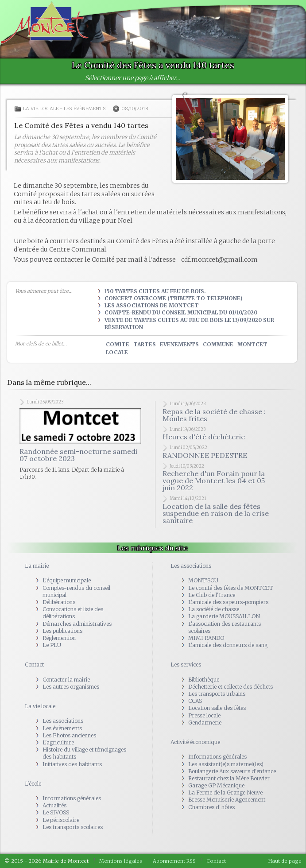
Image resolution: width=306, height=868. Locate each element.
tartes (145, 344)
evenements (179, 344)
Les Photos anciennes (69, 735)
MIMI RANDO (206, 638)
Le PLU (52, 645)
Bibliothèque (204, 680)
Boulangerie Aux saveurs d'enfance (232, 771)
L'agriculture (58, 742)
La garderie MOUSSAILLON (224, 616)
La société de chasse (214, 609)
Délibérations (59, 602)
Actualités (54, 805)
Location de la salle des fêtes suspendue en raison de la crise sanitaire (216, 513)
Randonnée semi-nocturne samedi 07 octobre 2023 (78, 455)
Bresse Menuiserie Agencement (227, 800)
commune (218, 344)
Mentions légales (121, 861)
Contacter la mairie (66, 680)
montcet (252, 344)
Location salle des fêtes (217, 708)
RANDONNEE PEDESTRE (205, 455)
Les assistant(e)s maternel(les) (226, 764)
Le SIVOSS (56, 812)
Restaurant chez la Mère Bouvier (229, 778)
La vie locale (41, 108)
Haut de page (285, 861)
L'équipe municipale (67, 580)
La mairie (37, 566)
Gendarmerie (205, 723)
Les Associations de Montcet (152, 305)
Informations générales (72, 798)
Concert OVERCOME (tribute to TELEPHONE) (174, 298)
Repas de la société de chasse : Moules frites (214, 415)
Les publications (62, 631)
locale (117, 352)
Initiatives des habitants (72, 764)
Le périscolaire (61, 820)
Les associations (63, 721)
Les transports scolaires (73, 827)
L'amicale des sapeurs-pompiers (228, 602)
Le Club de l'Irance (212, 595)
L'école (33, 784)
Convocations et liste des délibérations (73, 613)
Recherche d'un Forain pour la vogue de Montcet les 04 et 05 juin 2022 (214, 480)
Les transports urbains (217, 694)
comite (118, 344)
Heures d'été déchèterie (204, 437)
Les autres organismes (71, 687)
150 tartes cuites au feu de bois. (155, 291)
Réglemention (59, 638)
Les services (186, 665)
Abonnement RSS (174, 861)
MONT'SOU (203, 580)
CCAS (195, 701)
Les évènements (85, 108)
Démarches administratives (77, 624)
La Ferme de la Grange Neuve (225, 792)
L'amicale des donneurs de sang (228, 645)
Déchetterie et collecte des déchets (230, 687)
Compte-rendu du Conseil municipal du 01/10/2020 (181, 312)
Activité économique (195, 742)
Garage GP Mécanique (216, 785)
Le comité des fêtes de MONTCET (231, 588)
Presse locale (204, 715)
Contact (34, 665)
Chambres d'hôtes (211, 807)
